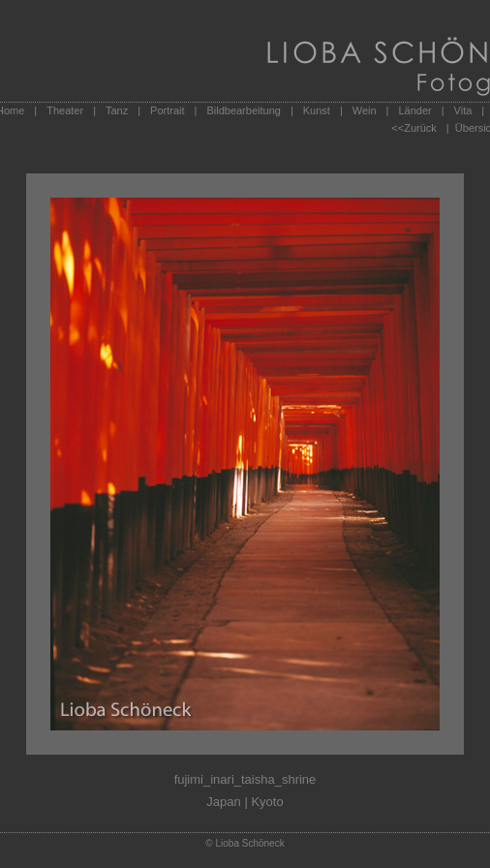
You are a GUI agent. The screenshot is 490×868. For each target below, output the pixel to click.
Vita (463, 110)
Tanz (117, 110)
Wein (365, 110)
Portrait (167, 110)
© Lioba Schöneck (245, 843)
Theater (65, 110)
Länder (414, 110)
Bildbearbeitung (243, 110)
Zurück (420, 128)
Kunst (317, 110)
